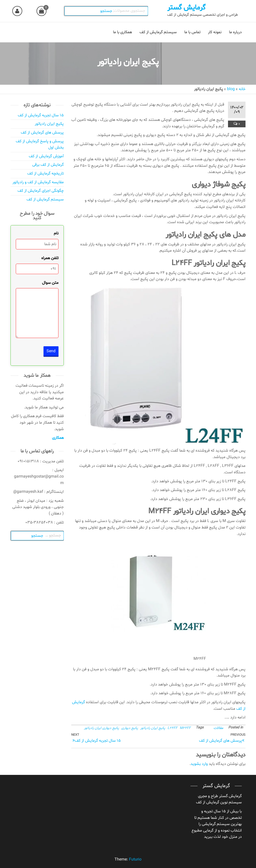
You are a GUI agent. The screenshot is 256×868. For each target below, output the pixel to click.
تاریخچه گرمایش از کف (45, 174)
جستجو (107, 11)
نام (56, 233)
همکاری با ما (122, 32)
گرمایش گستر (186, 8)
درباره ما (235, 32)
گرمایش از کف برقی (48, 165)
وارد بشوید (199, 764)
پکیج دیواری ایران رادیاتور (101, 728)
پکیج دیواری (130, 728)
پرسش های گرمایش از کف (42, 133)
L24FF (172, 728)
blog (231, 89)
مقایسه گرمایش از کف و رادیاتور (38, 182)
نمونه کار (215, 32)
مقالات (218, 728)
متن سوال (50, 283)
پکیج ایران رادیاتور (153, 728)
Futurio (135, 860)
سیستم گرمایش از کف (158, 32)
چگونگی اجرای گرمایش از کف (41, 191)
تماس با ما (192, 32)
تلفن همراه (50, 258)
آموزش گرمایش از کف (46, 156)
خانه (242, 89)
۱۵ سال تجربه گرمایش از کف (41, 115)
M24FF (185, 728)
